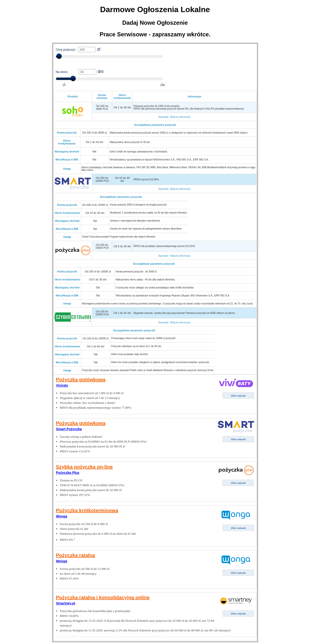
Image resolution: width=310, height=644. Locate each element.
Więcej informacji (180, 117)
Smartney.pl (66, 603)
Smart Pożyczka (69, 429)
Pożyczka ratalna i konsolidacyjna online (103, 597)
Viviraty (62, 385)
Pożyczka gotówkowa (81, 380)
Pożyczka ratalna (75, 555)
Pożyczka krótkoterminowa (87, 510)
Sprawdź (163, 117)
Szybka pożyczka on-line (84, 467)
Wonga (62, 516)
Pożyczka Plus (68, 473)
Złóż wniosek (238, 396)
